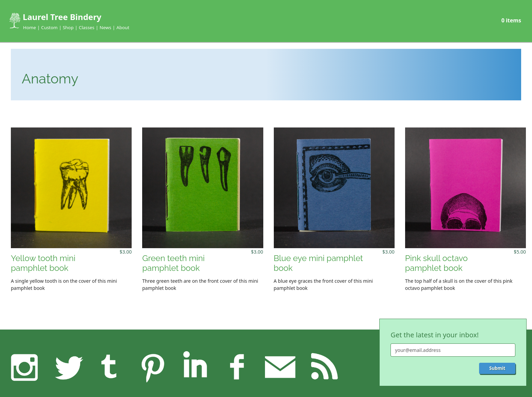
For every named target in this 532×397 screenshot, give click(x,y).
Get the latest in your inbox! (435, 335)
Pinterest (152, 367)
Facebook (237, 367)
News (106, 27)
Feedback (280, 367)
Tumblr (110, 367)
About (123, 27)
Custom (49, 27)
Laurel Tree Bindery (62, 17)
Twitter (67, 367)
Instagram (25, 367)
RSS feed (322, 367)
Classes (87, 27)
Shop (68, 27)
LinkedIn (195, 367)
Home (30, 27)
